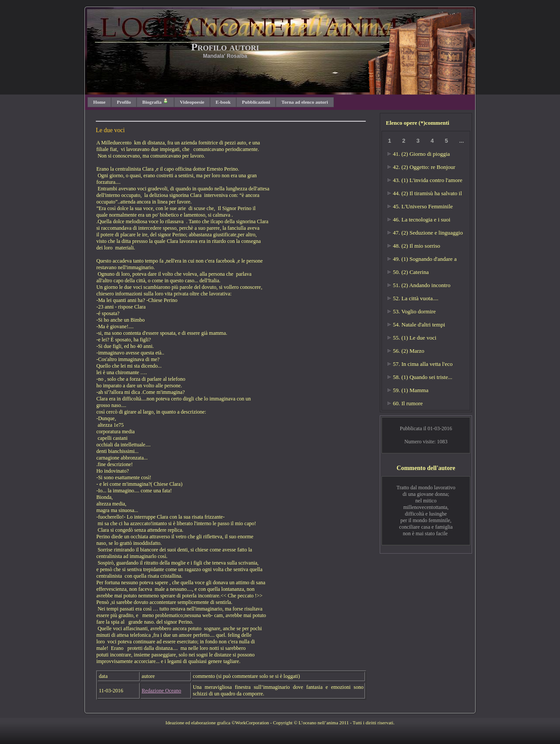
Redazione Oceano (161, 691)
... (461, 141)
